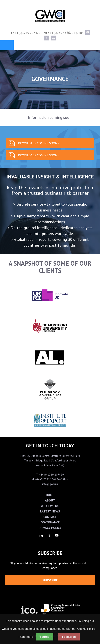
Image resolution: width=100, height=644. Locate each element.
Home (50, 495)
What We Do (50, 506)
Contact (50, 517)
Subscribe (50, 580)
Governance (50, 522)
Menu (7, 45)
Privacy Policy (50, 528)
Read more (26, 637)
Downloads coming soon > (39, 143)
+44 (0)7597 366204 (61, 33)
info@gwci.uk (50, 484)
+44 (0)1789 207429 (27, 33)
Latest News (50, 511)
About (50, 500)
